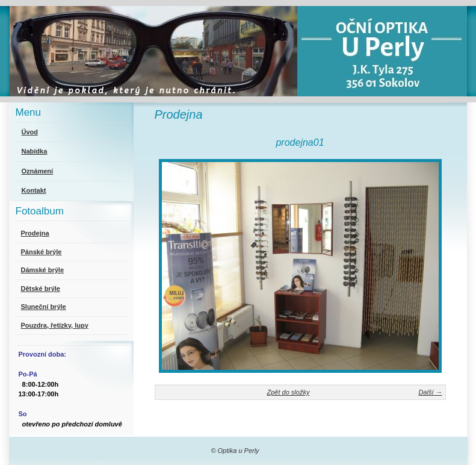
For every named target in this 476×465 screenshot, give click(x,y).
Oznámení (38, 171)
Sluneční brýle (44, 307)
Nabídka (35, 151)
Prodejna (35, 233)
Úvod (30, 132)
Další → (430, 392)
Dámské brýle (43, 270)
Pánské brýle (42, 252)
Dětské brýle (41, 289)
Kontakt (34, 190)
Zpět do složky (288, 392)
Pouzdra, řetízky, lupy (55, 325)
